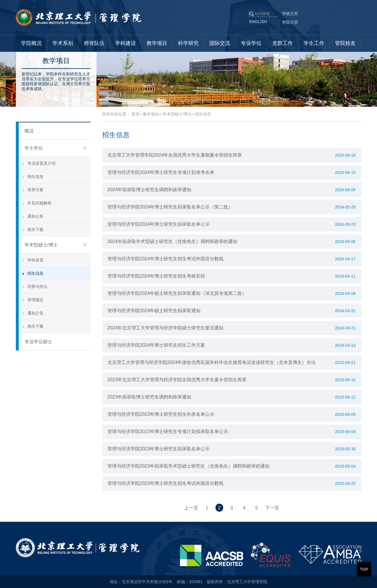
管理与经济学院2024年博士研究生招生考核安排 (156, 276)
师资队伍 (94, 43)
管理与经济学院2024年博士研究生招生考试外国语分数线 (166, 259)
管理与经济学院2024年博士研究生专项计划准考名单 (161, 172)
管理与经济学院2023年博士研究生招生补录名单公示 (161, 414)
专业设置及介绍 (41, 163)
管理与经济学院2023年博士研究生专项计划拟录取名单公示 (168, 431)
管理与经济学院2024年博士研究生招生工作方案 (156, 345)
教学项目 (157, 43)
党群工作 (283, 43)
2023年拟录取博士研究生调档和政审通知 (149, 397)
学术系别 (63, 43)
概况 (29, 131)
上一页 (191, 508)
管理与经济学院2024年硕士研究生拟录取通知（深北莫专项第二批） (177, 293)
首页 (135, 114)
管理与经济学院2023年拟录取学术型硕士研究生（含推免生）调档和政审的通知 (189, 466)
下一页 (272, 508)
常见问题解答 (39, 203)
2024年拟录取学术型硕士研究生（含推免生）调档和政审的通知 (173, 241)
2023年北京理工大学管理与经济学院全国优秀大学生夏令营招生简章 (177, 380)
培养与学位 (37, 287)
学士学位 (34, 148)
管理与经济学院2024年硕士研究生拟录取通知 (154, 311)
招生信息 (35, 177)
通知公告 (35, 216)
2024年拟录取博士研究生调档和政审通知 (149, 190)
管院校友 (345, 43)
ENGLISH (258, 22)
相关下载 (35, 229)
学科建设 (126, 43)
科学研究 (188, 43)
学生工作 (314, 43)
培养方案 (35, 190)
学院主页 (290, 22)
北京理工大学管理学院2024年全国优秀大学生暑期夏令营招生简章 (175, 155)
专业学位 (251, 43)
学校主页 (290, 14)
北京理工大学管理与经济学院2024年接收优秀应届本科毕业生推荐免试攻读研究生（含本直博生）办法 (212, 362)
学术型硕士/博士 (41, 245)
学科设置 (35, 260)
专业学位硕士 (38, 342)
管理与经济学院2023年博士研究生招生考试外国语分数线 (166, 483)
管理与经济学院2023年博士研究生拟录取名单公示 (159, 449)
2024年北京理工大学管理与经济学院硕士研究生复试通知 (166, 328)
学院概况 (31, 43)
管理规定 (35, 300)
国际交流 (220, 43)
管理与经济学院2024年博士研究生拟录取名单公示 (159, 224)
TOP (364, 569)
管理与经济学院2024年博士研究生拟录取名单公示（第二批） (170, 207)
